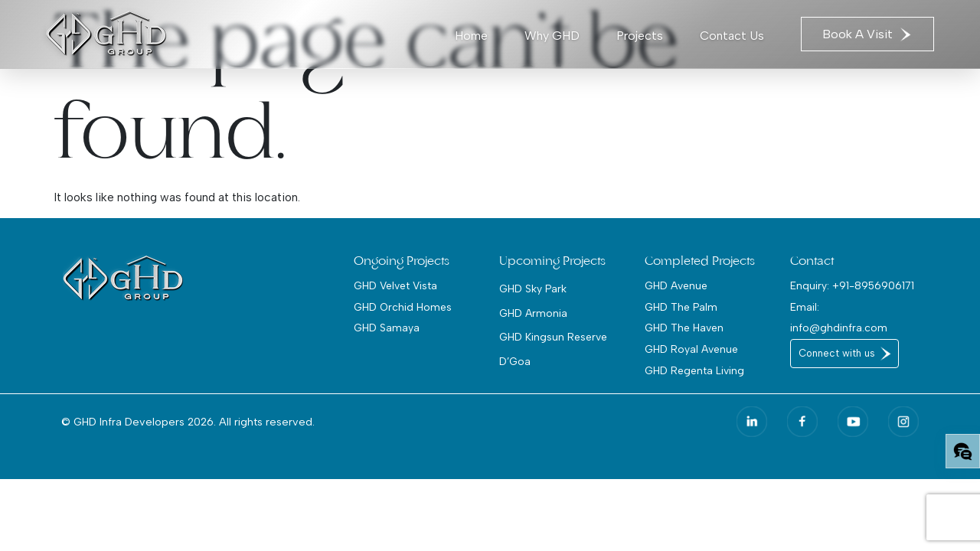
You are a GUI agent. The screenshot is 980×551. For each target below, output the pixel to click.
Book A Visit (867, 34)
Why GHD (552, 36)
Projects (640, 36)
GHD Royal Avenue (691, 349)
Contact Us (732, 36)
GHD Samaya (387, 328)
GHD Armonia (533, 313)
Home (471, 36)
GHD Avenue (676, 285)
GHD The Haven (684, 328)
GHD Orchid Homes (403, 307)
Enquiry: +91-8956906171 (852, 285)
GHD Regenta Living (694, 370)
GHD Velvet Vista (395, 285)
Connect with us (837, 353)
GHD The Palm (681, 307)
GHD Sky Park (533, 289)
